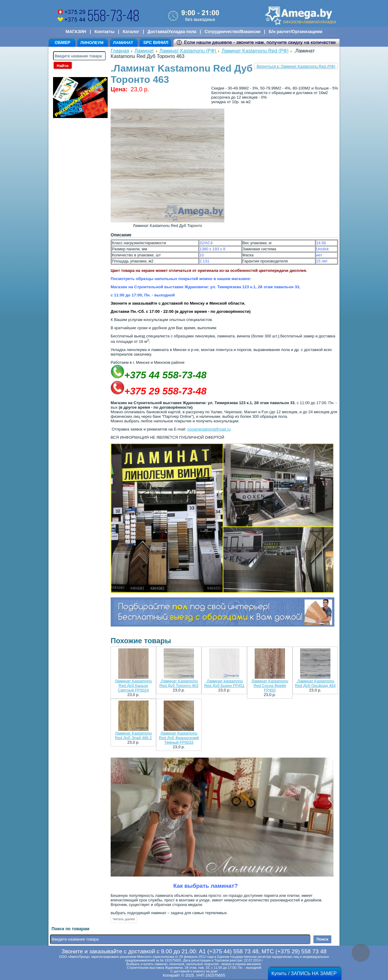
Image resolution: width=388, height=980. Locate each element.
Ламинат (144, 51)
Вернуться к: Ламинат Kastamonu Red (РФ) (296, 66)
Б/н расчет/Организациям (296, 32)
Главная (120, 51)
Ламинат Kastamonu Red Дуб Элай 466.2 (133, 735)
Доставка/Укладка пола (172, 32)
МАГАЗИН (76, 32)
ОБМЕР (63, 42)
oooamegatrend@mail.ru (209, 429)
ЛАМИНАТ (123, 43)
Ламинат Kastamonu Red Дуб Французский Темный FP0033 (179, 738)
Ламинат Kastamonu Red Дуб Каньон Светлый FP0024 (133, 686)
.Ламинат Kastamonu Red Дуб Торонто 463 (179, 683)
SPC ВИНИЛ (156, 42)
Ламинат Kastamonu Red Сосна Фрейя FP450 (270, 686)
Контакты (105, 32)
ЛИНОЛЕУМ (92, 43)
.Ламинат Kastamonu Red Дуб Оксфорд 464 (315, 683)
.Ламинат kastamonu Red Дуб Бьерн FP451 (224, 683)
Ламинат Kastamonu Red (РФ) (255, 51)
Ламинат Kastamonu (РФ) (189, 51)
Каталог (131, 32)
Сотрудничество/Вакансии (232, 32)
